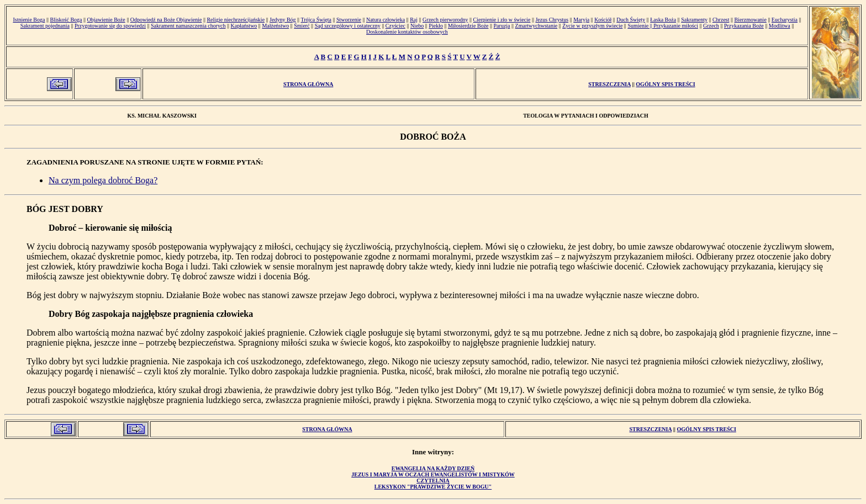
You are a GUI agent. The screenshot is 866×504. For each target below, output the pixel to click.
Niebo (417, 26)
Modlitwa (780, 26)
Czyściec (395, 26)
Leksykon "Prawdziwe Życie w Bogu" (433, 487)
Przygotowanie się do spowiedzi (110, 26)
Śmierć (302, 26)
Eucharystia (785, 20)
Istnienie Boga (29, 20)
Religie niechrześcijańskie (236, 20)
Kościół (603, 20)
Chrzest (721, 20)
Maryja (581, 20)
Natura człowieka (386, 20)
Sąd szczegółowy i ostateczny (348, 26)
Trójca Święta (316, 20)
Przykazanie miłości (676, 26)
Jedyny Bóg (283, 20)
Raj (414, 20)
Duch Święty (631, 20)
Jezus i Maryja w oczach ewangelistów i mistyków (433, 474)
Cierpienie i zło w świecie (502, 20)
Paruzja (502, 26)
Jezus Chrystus (552, 20)
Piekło (436, 26)
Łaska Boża (663, 20)
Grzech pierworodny (445, 20)
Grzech (711, 26)
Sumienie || (640, 26)
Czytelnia (433, 481)
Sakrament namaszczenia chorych (188, 26)
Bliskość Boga (66, 20)
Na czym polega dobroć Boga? (103, 180)
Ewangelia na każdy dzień (433, 468)
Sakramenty (694, 20)
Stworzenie (349, 20)
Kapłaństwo (244, 26)
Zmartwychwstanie (537, 26)
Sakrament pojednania (45, 26)
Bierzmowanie (751, 20)
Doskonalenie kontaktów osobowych (407, 32)
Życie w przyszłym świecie (592, 26)
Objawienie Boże (106, 20)
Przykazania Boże (744, 26)
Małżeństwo (275, 26)
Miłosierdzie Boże (468, 26)
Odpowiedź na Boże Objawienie (166, 20)
